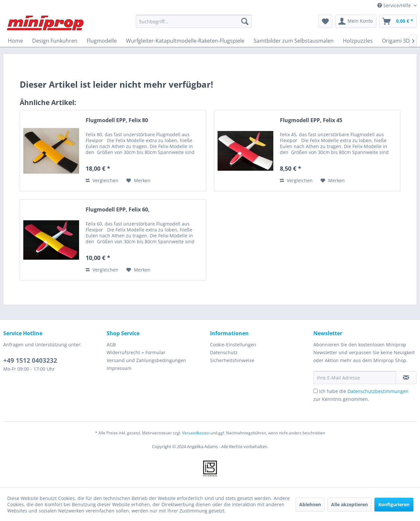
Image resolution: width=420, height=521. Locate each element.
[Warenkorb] (398, 21)
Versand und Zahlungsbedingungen (146, 360)
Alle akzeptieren (349, 504)
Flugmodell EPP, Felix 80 (117, 120)
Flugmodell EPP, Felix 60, (118, 210)
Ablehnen (310, 504)
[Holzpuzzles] (358, 41)
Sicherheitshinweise (232, 360)
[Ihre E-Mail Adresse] (355, 378)
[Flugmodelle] (102, 41)
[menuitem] (194, 21)
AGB (111, 345)
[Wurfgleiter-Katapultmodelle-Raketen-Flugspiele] (185, 41)
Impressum (119, 368)
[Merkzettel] (325, 21)
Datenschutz (224, 352)
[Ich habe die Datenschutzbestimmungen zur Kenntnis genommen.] (315, 391)
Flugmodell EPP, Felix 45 (311, 120)
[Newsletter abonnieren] (406, 378)
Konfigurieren (394, 504)
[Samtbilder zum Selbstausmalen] (294, 41)
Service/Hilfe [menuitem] (395, 5)
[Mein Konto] (356, 21)
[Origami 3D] (396, 41)
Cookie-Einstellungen (233, 345)
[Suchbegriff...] (194, 21)
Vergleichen (102, 180)
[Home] (15, 41)
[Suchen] (245, 21)
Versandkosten (196, 433)
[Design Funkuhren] (55, 41)
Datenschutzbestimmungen (378, 391)
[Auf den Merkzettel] (138, 181)
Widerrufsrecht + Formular (136, 352)
